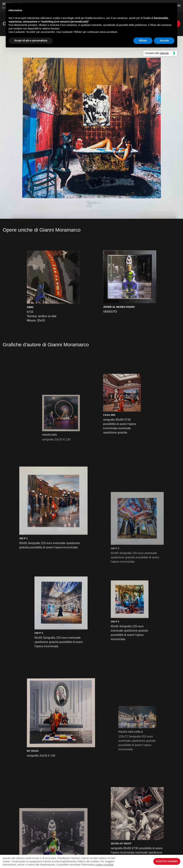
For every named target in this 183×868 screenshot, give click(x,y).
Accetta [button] (164, 41)
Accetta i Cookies (167, 861)
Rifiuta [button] (143, 41)
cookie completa (104, 865)
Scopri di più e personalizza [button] (31, 41)
